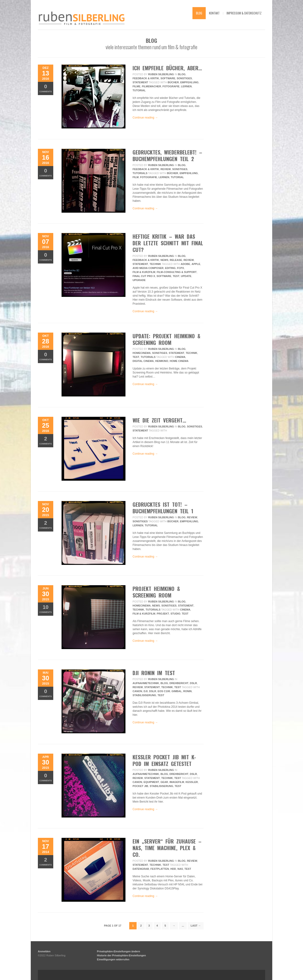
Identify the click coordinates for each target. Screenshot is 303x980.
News (164, 260)
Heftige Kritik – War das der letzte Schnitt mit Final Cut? (168, 243)
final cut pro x (144, 276)
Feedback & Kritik (146, 78)
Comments (46, 88)
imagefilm (177, 782)
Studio (175, 614)
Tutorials (140, 173)
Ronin (187, 691)
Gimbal (177, 691)
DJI (145, 691)
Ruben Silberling (161, 74)
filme (136, 86)
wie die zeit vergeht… (159, 420)
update (186, 276)
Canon (137, 691)
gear (164, 782)
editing (170, 268)
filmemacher (151, 86)
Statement (140, 82)
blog (199, 13)
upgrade (139, 280)
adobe (185, 264)
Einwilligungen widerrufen (113, 959)
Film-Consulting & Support (177, 272)
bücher (173, 82)
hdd (173, 869)
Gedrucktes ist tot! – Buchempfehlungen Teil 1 (163, 508)
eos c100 (164, 691)
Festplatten (160, 869)
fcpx (180, 268)
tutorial (139, 90)
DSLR (193, 683)
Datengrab (141, 869)
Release (176, 260)
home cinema (179, 361)
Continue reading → (145, 118)
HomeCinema (142, 353)
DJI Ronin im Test (154, 673)
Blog (182, 74)
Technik (155, 264)
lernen (186, 86)
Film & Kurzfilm (144, 272)
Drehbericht (179, 683)
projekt (163, 614)
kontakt (214, 13)
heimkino (162, 361)
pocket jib (140, 786)
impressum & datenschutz (244, 13)
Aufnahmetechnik (146, 683)
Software (168, 78)
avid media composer (148, 268)
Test (176, 276)
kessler (192, 782)
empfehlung (189, 82)
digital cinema (143, 361)
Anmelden (44, 951)
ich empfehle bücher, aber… (167, 68)
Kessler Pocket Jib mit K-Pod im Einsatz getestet (164, 760)
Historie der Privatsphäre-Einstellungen (122, 955)
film (136, 177)
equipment (151, 782)
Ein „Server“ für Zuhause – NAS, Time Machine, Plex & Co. (167, 848)
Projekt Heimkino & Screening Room (156, 592)
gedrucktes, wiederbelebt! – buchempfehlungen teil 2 (167, 155)
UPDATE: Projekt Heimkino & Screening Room (166, 339)
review (166, 169)
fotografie (171, 86)
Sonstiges (184, 78)
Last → (196, 926)
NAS (180, 869)
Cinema (180, 357)
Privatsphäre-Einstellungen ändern (119, 951)
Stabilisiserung (144, 695)
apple (196, 264)
